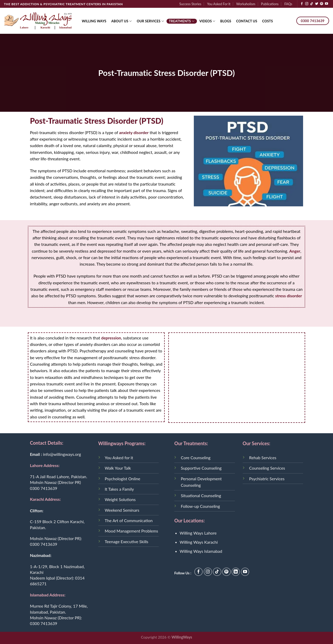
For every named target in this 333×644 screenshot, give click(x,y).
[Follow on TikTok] (312, 4)
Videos (207, 21)
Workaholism (246, 4)
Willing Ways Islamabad (201, 551)
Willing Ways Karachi (199, 542)
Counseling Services (267, 468)
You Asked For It (219, 4)
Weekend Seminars (122, 510)
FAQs (288, 4)
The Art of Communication (129, 520)
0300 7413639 (44, 488)
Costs (268, 21)
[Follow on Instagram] (307, 4)
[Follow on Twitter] (317, 4)
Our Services (151, 21)
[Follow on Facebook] (302, 4)
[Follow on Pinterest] (322, 4)
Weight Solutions (120, 499)
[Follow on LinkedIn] (236, 572)
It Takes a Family (119, 489)
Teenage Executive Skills (127, 541)
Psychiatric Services (267, 479)
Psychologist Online (123, 479)
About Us (122, 21)
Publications (270, 4)
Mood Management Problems (132, 531)
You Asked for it (119, 458)
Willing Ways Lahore (198, 533)
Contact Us (247, 21)
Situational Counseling (201, 495)
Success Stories (190, 4)
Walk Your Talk (118, 468)
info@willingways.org (62, 454)
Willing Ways (94, 21)
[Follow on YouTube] (326, 4)
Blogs (226, 21)
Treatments (182, 21)
